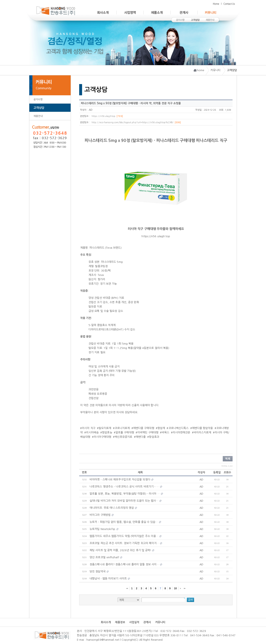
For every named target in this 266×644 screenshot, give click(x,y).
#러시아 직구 (88, 428)
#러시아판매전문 (181, 432)
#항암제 (160, 428)
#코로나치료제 (121, 428)
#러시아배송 (92, 432)
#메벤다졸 (140, 437)
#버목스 (165, 432)
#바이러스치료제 (202, 432)
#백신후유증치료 (123, 437)
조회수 (227, 472)
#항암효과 (153, 437)
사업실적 (134, 622)
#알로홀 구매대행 (124, 432)
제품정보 (120, 622)
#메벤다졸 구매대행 (143, 428)
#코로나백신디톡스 (178, 428)
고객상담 (39, 108)
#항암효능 (106, 432)
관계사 (147, 622)
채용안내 (38, 116)
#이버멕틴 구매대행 (147, 432)
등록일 (217, 472)
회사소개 (106, 622)
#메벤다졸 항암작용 (202, 428)
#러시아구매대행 (102, 437)
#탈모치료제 (104, 428)
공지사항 (38, 99)
